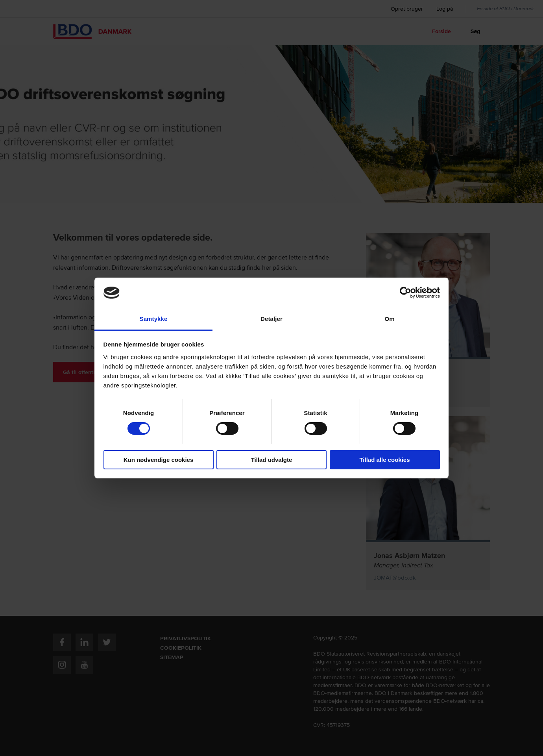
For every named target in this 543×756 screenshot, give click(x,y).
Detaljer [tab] (271, 319)
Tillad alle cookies (384, 460)
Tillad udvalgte (272, 460)
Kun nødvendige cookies (159, 460)
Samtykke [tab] (154, 319)
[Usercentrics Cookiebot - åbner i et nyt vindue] (405, 293)
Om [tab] (389, 319)
